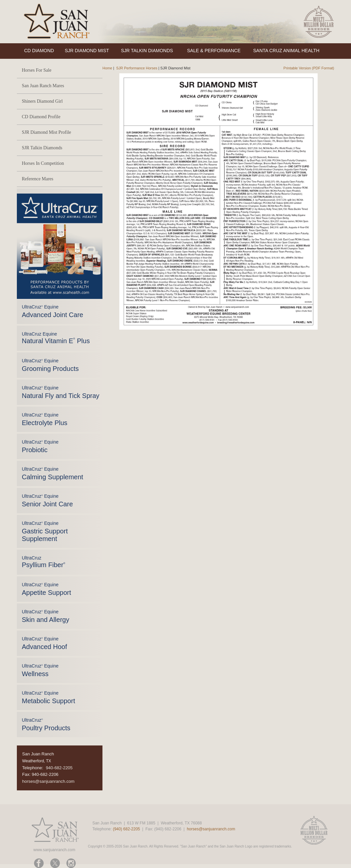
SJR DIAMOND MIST (87, 51)
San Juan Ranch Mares (43, 86)
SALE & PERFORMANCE (214, 51)
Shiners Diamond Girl (42, 101)
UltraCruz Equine (56, 338)
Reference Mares (38, 179)
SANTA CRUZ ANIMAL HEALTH (286, 51)
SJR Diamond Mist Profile (46, 132)
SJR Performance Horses (137, 68)
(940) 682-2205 (126, 829)
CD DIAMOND (39, 51)
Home (107, 68)
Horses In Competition (43, 163)
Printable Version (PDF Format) (309, 68)
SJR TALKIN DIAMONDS (147, 51)
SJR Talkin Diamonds (42, 148)
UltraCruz (43, 562)
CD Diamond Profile (41, 117)
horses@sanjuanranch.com (48, 781)
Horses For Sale (37, 70)
